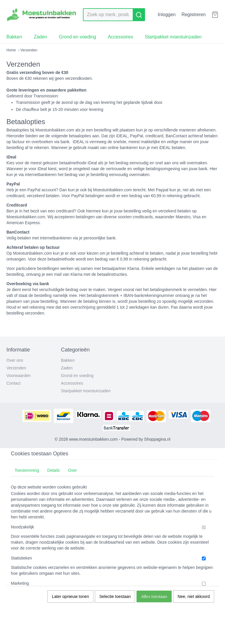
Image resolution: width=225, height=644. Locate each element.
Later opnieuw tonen (70, 596)
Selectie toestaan (115, 596)
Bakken (14, 37)
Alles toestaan (154, 596)
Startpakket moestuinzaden (173, 37)
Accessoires (120, 37)
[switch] (204, 527)
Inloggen (167, 15)
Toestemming (27, 470)
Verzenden (16, 368)
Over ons (15, 360)
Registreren (194, 15)
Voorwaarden (19, 376)
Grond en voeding (77, 37)
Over (72, 470)
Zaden (40, 37)
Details (53, 470)
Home (11, 50)
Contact (13, 383)
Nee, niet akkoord (194, 596)
